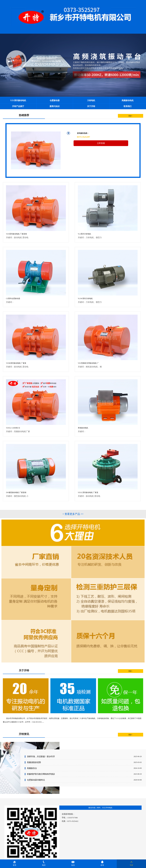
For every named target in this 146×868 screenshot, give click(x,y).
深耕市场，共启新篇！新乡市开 (41, 756)
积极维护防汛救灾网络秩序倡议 (41, 774)
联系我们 (128, 106)
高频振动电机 (128, 100)
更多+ (130, 116)
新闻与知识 (55, 106)
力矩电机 (91, 100)
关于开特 (91, 106)
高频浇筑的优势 (34, 762)
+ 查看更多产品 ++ (73, 514)
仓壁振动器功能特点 (36, 780)
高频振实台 (32, 768)
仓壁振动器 (55, 100)
